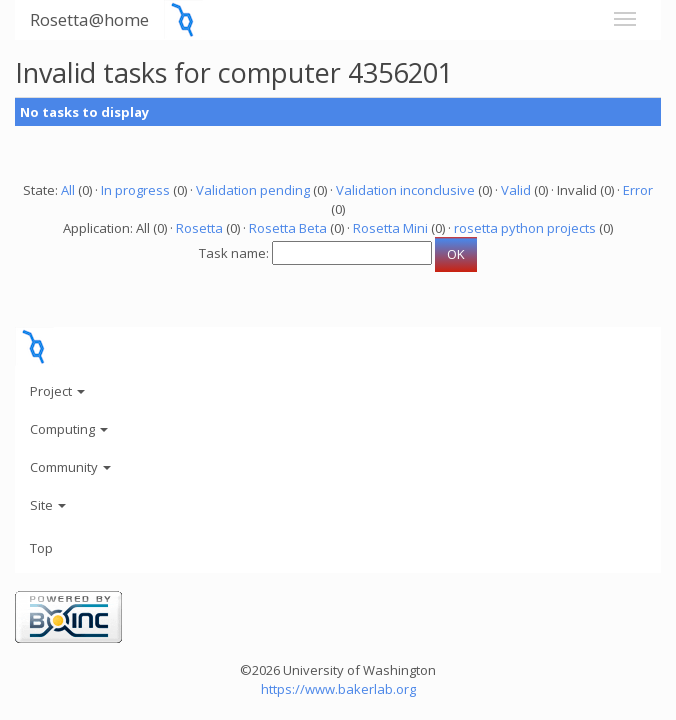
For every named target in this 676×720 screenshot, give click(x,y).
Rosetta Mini (390, 228)
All (68, 190)
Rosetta (199, 228)
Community (70, 467)
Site (48, 505)
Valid (516, 190)
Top (41, 548)
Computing (69, 429)
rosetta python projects (525, 228)
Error (638, 190)
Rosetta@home (89, 19)
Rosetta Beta (288, 228)
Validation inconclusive (405, 190)
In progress (135, 190)
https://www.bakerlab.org (338, 689)
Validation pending (253, 190)
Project (57, 391)
